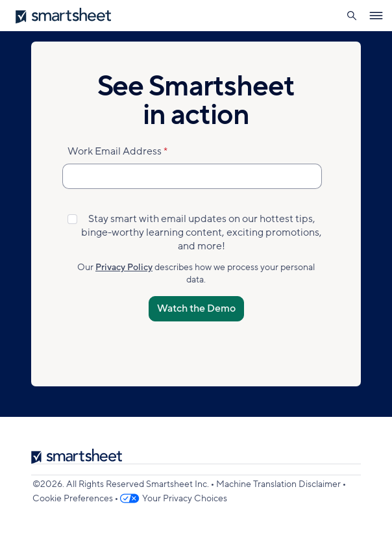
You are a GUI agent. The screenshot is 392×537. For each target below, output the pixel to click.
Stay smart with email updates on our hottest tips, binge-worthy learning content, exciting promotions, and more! (202, 233)
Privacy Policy (124, 267)
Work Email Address (115, 151)
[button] (351, 16)
